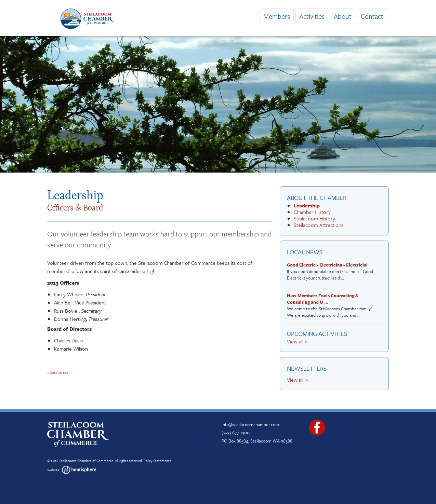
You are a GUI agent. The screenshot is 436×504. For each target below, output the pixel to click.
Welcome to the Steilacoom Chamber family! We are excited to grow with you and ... (333, 306)
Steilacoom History (314, 218)
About (343, 16)
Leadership (307, 205)
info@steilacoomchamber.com (250, 424)
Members (277, 16)
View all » (297, 341)
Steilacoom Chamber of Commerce (86, 461)
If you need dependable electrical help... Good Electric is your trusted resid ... (333, 271)
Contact (372, 16)
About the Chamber (317, 197)
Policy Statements (157, 461)
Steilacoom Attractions (319, 225)
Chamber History (312, 212)
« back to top (58, 372)
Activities (312, 16)
